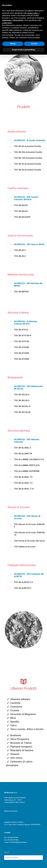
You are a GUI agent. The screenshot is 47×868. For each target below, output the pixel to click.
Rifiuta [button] (13, 44)
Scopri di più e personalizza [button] (23, 50)
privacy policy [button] (33, 13)
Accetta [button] (34, 44)
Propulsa (14, 811)
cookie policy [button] (7, 23)
